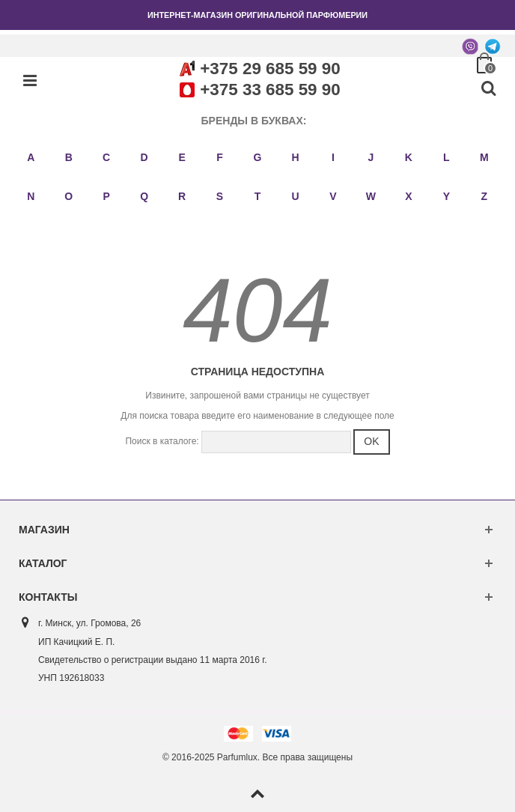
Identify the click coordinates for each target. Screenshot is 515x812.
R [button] (182, 196)
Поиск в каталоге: (162, 441)
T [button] (258, 196)
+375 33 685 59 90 (270, 90)
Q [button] (144, 196)
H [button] (295, 157)
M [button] (484, 157)
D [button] (144, 157)
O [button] (68, 196)
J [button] (371, 157)
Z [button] (484, 196)
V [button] (333, 196)
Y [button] (447, 196)
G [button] (258, 157)
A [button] (31, 157)
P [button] (106, 196)
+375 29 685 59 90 (270, 69)
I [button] (333, 157)
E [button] (182, 157)
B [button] (69, 157)
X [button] (408, 196)
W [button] (371, 196)
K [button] (409, 157)
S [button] (220, 196)
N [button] (31, 196)
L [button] (447, 157)
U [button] (295, 196)
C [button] (106, 157)
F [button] (220, 157)
